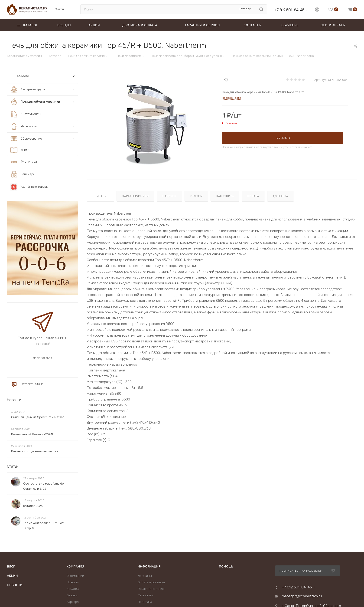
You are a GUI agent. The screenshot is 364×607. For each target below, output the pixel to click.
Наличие (169, 196)
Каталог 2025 (33, 506)
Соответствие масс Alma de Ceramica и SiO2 (44, 486)
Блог (11, 566)
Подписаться (43, 358)
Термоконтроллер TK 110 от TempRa (43, 526)
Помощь (226, 566)
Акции (12, 576)
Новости (14, 400)
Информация (149, 566)
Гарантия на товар (151, 589)
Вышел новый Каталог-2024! (32, 434)
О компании (75, 576)
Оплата (253, 196)
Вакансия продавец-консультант (36, 451)
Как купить (225, 196)
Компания (75, 566)
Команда (73, 589)
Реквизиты (146, 595)
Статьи (13, 466)
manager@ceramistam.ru (302, 596)
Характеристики (135, 196)
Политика (145, 602)
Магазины (145, 576)
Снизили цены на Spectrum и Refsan (38, 417)
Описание (101, 196)
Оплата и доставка (151, 582)
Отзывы (197, 196)
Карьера (73, 602)
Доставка (281, 196)
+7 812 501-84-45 (289, 10)
